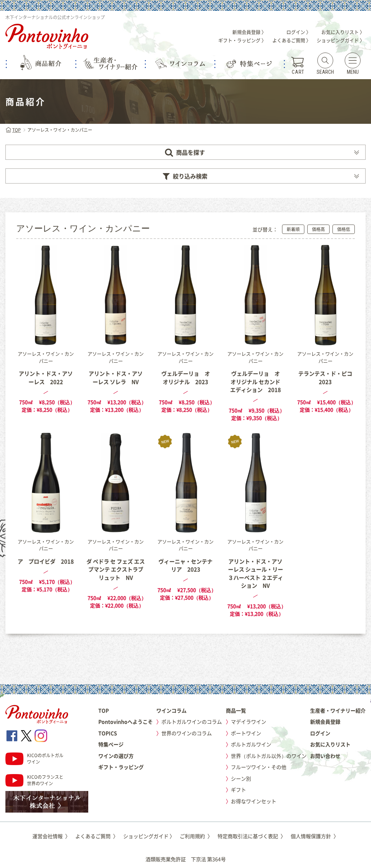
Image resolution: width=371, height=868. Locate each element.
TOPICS (108, 733)
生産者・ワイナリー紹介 (338, 710)
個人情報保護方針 (315, 836)
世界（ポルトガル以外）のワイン (269, 756)
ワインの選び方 (116, 756)
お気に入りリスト (330, 744)
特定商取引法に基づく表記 (252, 836)
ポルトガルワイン (251, 744)
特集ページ (111, 744)
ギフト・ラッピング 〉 (242, 40)
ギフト (238, 790)
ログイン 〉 (299, 32)
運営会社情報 (51, 836)
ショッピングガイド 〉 (341, 40)
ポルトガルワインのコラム (192, 722)
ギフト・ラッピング (121, 767)
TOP (13, 130)
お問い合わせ (325, 756)
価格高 (318, 229)
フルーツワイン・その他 (259, 767)
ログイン (320, 733)
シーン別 (241, 778)
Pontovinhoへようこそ (126, 722)
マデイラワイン (249, 722)
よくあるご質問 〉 (292, 40)
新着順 (293, 229)
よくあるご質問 (97, 836)
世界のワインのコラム (187, 733)
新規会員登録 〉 (249, 32)
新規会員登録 (325, 722)
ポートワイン (246, 733)
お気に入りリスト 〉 (343, 32)
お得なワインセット (254, 801)
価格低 (344, 229)
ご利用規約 (196, 836)
